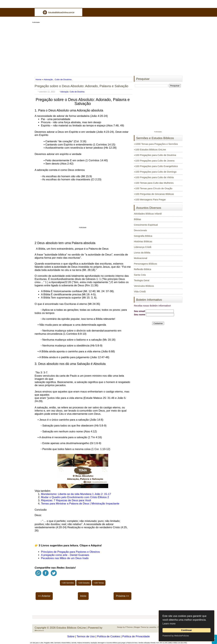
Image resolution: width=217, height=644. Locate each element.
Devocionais (140, 230)
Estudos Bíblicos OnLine (71, 628)
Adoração (48, 79)
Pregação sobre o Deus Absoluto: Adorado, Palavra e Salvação (81, 86)
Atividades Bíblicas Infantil (148, 214)
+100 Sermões (68, 583)
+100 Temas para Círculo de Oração (153, 188)
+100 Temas (99, 583)
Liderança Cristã (143, 247)
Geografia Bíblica (143, 236)
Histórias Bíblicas (143, 241)
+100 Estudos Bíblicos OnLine (150, 149)
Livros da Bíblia (142, 253)
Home (39, 79)
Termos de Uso (86, 636)
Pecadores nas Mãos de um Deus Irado (65, 558)
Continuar (186, 630)
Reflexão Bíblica (142, 269)
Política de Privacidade (136, 636)
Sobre (71, 636)
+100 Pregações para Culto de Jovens (154, 161)
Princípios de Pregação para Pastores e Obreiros (70, 552)
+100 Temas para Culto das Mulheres (154, 183)
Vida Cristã (140, 291)
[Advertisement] (108, 49)
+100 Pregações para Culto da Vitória (154, 177)
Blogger (39, 631)
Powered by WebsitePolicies (176, 636)
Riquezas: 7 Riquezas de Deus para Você (66, 500)
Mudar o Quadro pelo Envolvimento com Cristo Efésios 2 (75, 497)
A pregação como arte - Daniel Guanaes (65, 555)
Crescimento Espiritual (146, 225)
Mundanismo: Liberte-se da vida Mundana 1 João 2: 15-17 (76, 494)
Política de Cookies (108, 636)
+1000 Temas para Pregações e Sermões (156, 144)
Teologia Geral (142, 280)
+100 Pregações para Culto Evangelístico (156, 166)
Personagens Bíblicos (145, 264)
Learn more (169, 624)
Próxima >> (122, 596)
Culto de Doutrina (63, 79)
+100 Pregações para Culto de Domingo (155, 172)
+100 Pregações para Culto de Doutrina (155, 155)
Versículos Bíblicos (144, 286)
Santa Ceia (140, 275)
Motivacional (141, 258)
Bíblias (137, 219)
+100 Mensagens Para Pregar (150, 200)
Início (83, 596)
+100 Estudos (84, 583)
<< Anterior (44, 596)
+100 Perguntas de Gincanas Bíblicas (154, 194)
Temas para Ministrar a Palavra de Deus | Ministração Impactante (80, 504)
